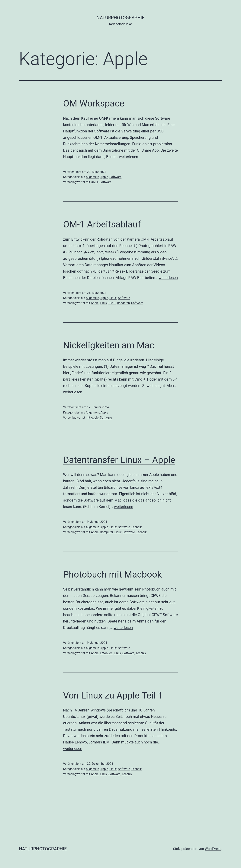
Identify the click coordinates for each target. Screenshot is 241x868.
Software (115, 177)
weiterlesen (129, 157)
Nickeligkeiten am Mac (109, 345)
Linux (113, 298)
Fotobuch (106, 653)
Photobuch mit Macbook (112, 574)
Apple (104, 177)
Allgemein (92, 177)
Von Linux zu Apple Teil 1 (113, 695)
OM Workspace (94, 103)
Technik (136, 527)
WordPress (213, 849)
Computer (107, 532)
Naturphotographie (120, 18)
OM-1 (95, 182)
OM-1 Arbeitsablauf (102, 224)
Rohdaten (123, 303)
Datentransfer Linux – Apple (119, 460)
